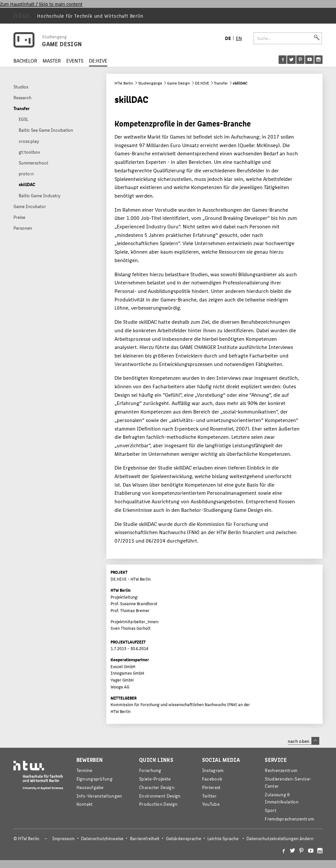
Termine (84, 770)
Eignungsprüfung (94, 779)
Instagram (213, 770)
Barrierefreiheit (145, 838)
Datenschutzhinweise (102, 838)
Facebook (212, 779)
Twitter (209, 796)
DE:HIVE (98, 60)
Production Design (158, 804)
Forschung (150, 770)
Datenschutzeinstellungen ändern (280, 838)
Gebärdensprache (184, 838)
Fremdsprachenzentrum (289, 819)
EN (239, 38)
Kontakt (85, 804)
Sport (270, 810)
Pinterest (211, 787)
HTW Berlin (124, 83)
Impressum (63, 838)
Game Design (178, 83)
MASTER (52, 60)
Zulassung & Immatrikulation (282, 798)
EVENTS (75, 60)
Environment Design (160, 796)
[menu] (301, 60)
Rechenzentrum (281, 770)
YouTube (211, 804)
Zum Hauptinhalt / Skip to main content (41, 4)
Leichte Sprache (223, 838)
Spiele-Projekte (155, 779)
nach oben (304, 741)
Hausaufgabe (90, 787)
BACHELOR (25, 60)
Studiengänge (150, 83)
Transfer (221, 83)
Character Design (157, 787)
